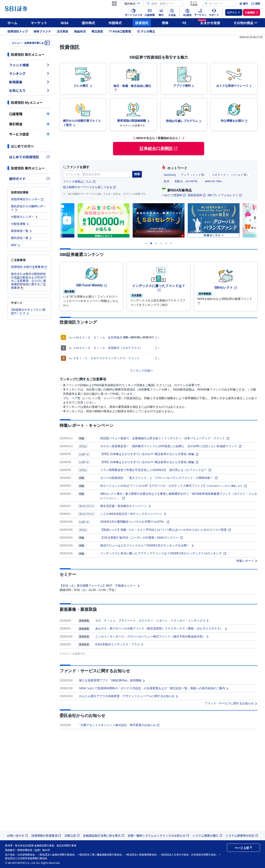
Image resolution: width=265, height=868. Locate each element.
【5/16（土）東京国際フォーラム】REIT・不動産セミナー (100, 586)
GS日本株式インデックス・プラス (119, 644)
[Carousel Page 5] (166, 243)
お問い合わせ (17, 836)
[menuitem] (244, 4)
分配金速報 (20, 224)
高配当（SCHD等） (187, 181)
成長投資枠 (197, 195)
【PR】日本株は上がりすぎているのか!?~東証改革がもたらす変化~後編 (149, 462)
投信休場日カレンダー (27, 199)
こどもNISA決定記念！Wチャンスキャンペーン (133, 514)
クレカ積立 (146, 31)
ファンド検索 (29, 65)
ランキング (29, 73)
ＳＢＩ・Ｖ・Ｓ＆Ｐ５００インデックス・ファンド (106, 358)
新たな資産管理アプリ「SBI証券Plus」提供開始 (112, 680)
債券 (165, 23)
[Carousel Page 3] (156, 243)
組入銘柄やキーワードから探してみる (89, 187)
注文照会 (63, 31)
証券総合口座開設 (159, 149)
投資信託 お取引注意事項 (29, 267)
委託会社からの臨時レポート (28, 208)
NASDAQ (170, 175)
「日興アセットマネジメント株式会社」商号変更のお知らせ (119, 725)
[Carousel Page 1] (146, 243)
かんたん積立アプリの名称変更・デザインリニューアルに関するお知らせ (129, 696)
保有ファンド (42, 31)
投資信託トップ (18, 31)
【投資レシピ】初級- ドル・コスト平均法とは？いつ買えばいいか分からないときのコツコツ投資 (166, 530)
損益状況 (80, 31)
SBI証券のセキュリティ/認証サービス (28, 311)
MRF (16, 245)
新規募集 (29, 82)
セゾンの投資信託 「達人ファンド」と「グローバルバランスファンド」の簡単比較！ (159, 478)
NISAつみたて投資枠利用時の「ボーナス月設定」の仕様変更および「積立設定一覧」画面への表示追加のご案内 (154, 688)
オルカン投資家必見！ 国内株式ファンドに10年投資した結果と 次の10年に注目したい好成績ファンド (171, 446)
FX (184, 23)
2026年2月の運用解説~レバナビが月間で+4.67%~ (135, 522)
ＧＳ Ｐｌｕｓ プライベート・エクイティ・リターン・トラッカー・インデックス (152, 621)
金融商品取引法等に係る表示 (104, 836)
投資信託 (142, 23)
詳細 (147, 371)
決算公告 (72, 836)
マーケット (39, 23)
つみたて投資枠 (174, 195)
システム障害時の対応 (242, 836)
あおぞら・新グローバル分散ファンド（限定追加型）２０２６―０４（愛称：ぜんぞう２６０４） (161, 628)
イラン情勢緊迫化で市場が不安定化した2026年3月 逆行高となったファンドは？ (156, 470)
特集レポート (247, 561)
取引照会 (29, 124)
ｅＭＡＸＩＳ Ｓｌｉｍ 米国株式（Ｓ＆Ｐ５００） (108, 348)
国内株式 (88, 23)
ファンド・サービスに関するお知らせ (231, 703)
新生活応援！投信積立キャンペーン (126, 506)
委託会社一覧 (22, 238)
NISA (65, 23)
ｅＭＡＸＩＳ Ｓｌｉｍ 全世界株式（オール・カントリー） (114, 337)
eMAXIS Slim (213, 181)
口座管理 (29, 114)
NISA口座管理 (120, 31)
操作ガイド (29, 179)
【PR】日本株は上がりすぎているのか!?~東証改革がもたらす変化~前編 (149, 454)
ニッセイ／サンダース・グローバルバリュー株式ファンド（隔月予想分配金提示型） (152, 636)
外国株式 (115, 23)
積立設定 (97, 31)
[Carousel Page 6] (171, 243)
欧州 (167, 181)
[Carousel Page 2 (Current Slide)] (151, 243)
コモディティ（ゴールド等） (230, 175)
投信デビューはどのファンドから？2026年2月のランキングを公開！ (147, 545)
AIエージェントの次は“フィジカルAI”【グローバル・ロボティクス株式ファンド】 (174, 486)
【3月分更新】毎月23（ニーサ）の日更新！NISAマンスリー (142, 538)
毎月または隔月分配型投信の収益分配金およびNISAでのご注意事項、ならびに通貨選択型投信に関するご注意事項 (29, 281)
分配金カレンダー (24, 217)
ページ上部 (243, 848)
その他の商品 (246, 23)
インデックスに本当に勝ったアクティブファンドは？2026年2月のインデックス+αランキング (163, 553)
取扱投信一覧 (22, 231)
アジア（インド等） (194, 175)
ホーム (12, 23)
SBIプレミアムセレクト (225, 195)
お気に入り (29, 90)
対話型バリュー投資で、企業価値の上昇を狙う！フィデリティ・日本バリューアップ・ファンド (165, 438)
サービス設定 (29, 134)
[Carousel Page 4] (161, 243)
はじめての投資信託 (29, 157)
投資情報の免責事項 (46, 836)
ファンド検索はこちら (79, 182)
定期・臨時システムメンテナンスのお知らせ (158, 836)
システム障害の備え (207, 836)
